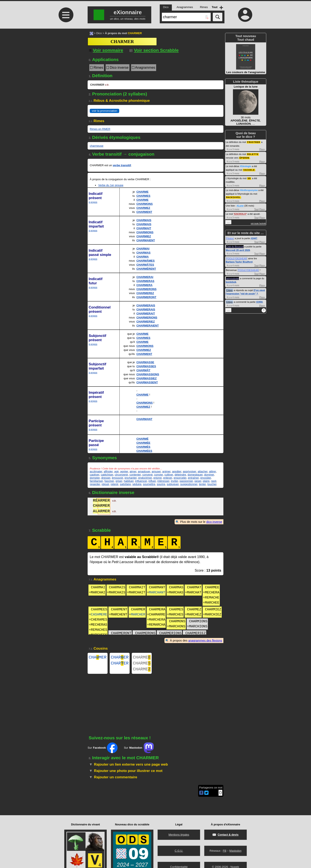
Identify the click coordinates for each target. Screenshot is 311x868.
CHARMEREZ (145, 293)
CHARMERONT (146, 297)
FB (225, 851)
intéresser (163, 481)
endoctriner (145, 478)
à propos (93, 202)
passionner (186, 481)
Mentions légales (179, 835)
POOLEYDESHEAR (237, 257)
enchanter (131, 478)
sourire (161, 484)
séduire (137, 484)
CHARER (120, 658)
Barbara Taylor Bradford (239, 261)
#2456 (259, 301)
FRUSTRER (254, 142)
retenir (114, 484)
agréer (124, 471)
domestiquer (195, 475)
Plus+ (262, 149)
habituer (129, 481)
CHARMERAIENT (148, 326)
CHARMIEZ (144, 236)
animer (166, 471)
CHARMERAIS (146, 305)
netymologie (232, 277)
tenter (202, 484)
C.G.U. (179, 851)
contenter (135, 475)
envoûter (206, 478)
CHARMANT (144, 419)
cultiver (169, 475)
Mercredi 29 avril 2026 (238, 249)
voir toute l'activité (258, 222)
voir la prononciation (104, 111)
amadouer (144, 471)
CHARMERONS (146, 289)
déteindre (180, 475)
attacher (203, 471)
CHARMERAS (145, 281)
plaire (206, 481)
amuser (156, 471)
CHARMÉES (144, 451)
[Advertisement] (65, 64)
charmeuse (97, 146)
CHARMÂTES (145, 265)
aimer (133, 471)
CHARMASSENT (147, 382)
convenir (147, 475)
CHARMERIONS (147, 317)
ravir (214, 481)
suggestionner (189, 484)
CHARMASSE (145, 362)
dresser (106, 478)
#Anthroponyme (249, 189)
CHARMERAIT (146, 313)
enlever (168, 478)
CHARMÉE (143, 443)
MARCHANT (157, 593)
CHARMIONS (145, 232)
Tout (256, 208)
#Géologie (246, 166)
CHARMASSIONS (148, 374)
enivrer (158, 478)
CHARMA (143, 257)
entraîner (193, 478)
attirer (212, 471)
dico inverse (214, 522)
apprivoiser (190, 471)
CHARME (142, 192)
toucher (212, 484)
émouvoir (117, 478)
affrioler (108, 471)
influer (152, 481)
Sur (103, 750)
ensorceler (180, 478)
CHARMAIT (144, 228)
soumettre (149, 484)
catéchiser (107, 475)
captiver (95, 475)
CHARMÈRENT (146, 269)
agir (116, 471)
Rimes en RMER (100, 129)
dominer (209, 475)
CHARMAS (143, 253)
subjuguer (173, 484)
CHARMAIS (144, 220)
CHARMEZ (143, 208)
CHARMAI (143, 249)
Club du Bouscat (235, 245)
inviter (174, 481)
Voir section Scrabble (154, 50)
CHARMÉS (143, 447)
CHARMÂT (143, 370)
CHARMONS (145, 204)
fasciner (109, 481)
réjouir (105, 484)
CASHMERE (99, 615)
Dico (99, 33)
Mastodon (235, 851)
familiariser (96, 481)
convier (159, 475)
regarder (95, 484)
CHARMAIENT (146, 240)
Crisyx (229, 289)
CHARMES (143, 196)
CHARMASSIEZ (146, 378)
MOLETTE (253, 154)
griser (119, 481)
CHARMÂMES (146, 261)
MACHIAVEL (233, 196)
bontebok (231, 281)
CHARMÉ (142, 439)
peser (198, 481)
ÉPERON (244, 157)
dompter (95, 478)
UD (249, 177)
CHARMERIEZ (146, 322)
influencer (141, 481)
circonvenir (121, 475)
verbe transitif (122, 165)
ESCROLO (240, 213)
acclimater (96, 471)
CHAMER (98, 658)
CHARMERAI (145, 277)
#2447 (254, 237)
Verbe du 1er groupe (111, 185)
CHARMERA (144, 285)
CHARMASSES (146, 366)
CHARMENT (144, 212)
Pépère (230, 237)
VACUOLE (249, 169)
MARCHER (138, 615)
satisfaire (125, 484)
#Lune (240, 204)
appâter (177, 471)
